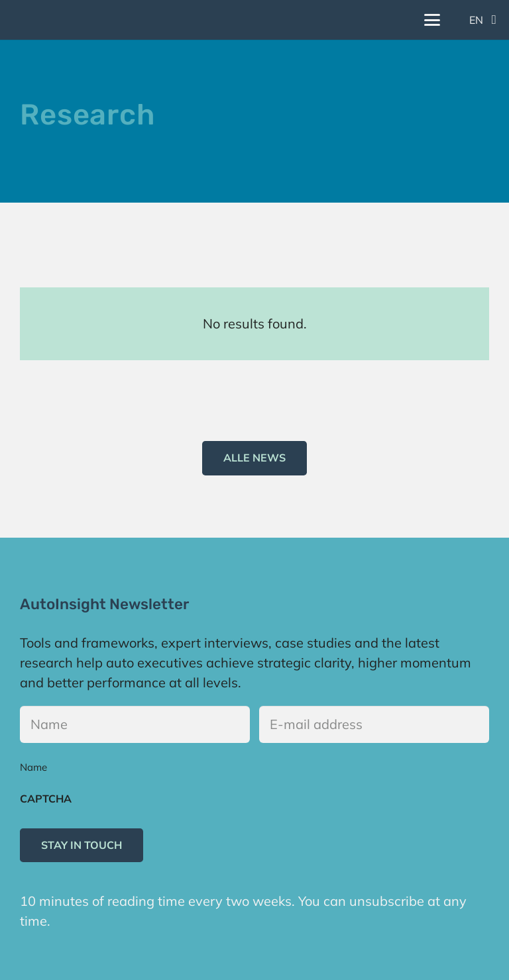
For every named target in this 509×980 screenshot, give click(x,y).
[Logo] (23, 20)
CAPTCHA (46, 799)
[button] (432, 20)
